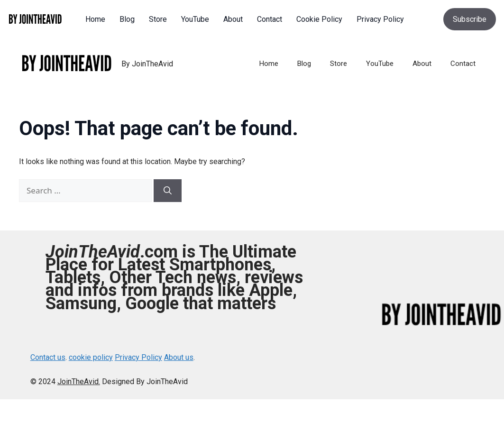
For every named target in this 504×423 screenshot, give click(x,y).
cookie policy (91, 357)
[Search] (168, 191)
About (422, 64)
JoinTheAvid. (79, 382)
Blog (304, 64)
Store (339, 64)
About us (179, 357)
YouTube (380, 64)
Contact (463, 64)
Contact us (48, 357)
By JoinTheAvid (147, 64)
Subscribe (470, 19)
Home (269, 64)
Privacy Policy (138, 357)
